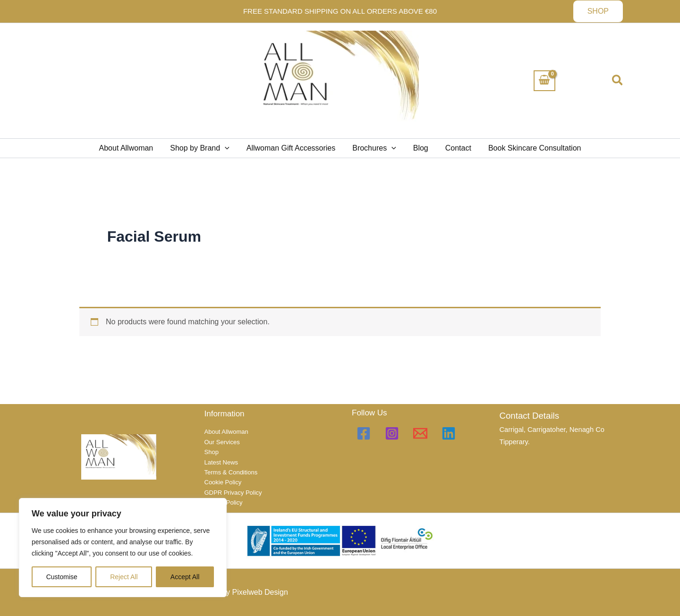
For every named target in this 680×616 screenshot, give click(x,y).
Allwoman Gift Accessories (293, 148)
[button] (598, 11)
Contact (455, 148)
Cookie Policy (223, 482)
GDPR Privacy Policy (233, 493)
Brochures (374, 148)
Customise (62, 577)
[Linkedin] (449, 433)
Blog (419, 148)
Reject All (124, 577)
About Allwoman (132, 148)
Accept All (185, 577)
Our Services (222, 442)
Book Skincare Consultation (529, 148)
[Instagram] (392, 433)
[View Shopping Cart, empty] (544, 81)
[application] (229, 148)
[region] (123, 548)
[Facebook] (364, 433)
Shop (212, 452)
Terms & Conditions (231, 472)
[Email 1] (420, 433)
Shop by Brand (203, 148)
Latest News (221, 462)
